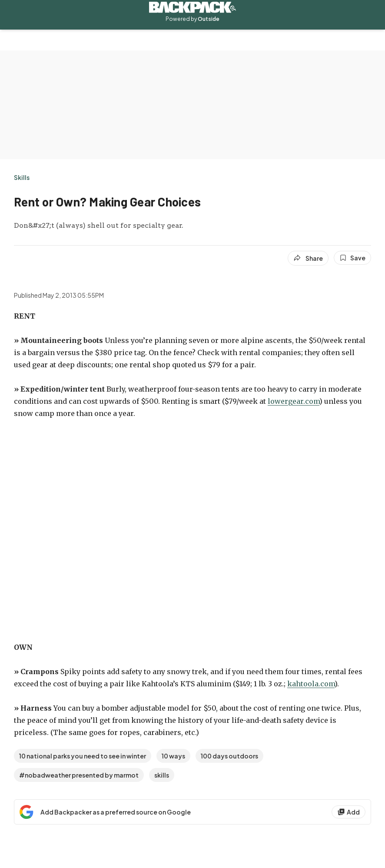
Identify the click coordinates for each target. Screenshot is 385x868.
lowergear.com (294, 401)
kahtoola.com (311, 684)
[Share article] (308, 258)
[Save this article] (352, 258)
